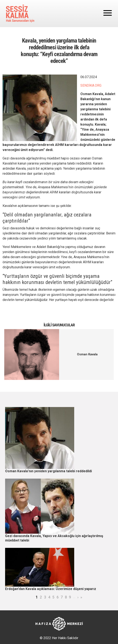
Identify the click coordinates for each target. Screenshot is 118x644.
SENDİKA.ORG (91, 85)
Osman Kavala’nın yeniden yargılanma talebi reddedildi (48, 471)
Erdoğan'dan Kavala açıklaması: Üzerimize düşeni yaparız (51, 589)
